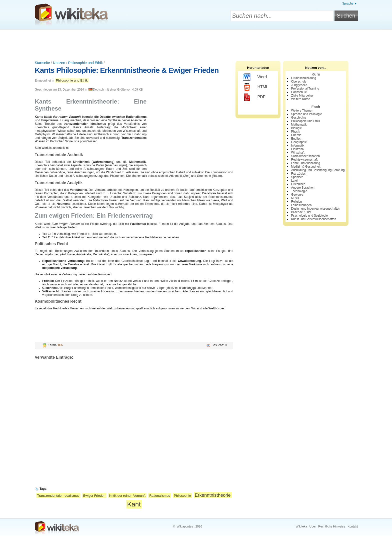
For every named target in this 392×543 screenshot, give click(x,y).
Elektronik (298, 149)
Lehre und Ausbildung (305, 163)
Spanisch (297, 177)
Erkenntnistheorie (213, 495)
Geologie (297, 195)
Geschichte (298, 118)
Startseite (42, 63)
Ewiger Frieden (94, 496)
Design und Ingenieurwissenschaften (315, 209)
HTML (256, 87)
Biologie (296, 128)
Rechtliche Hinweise (332, 526)
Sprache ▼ (350, 4)
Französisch (299, 174)
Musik (295, 198)
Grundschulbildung (303, 78)
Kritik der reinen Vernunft (127, 496)
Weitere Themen (302, 111)
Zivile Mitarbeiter (302, 96)
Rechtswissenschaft (304, 160)
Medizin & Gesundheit (306, 167)
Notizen (59, 63)
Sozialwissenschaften (305, 156)
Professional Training (305, 89)
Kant (134, 504)
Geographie (299, 142)
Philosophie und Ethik (85, 63)
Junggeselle (299, 85)
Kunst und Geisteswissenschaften (313, 219)
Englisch (297, 139)
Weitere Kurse (300, 99)
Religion (296, 202)
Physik (295, 132)
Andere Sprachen (303, 188)
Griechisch (298, 184)
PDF (254, 97)
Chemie (296, 135)
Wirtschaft (298, 153)
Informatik (298, 146)
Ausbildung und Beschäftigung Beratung (318, 170)
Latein (295, 181)
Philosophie (182, 496)
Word (255, 77)
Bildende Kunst (301, 212)
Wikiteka (301, 526)
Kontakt (353, 526)
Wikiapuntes (185, 526)
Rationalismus (160, 496)
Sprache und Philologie (306, 114)
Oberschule (299, 82)
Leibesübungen (301, 205)
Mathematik (299, 125)
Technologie (299, 191)
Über (313, 526)
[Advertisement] (196, 43)
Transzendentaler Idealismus (58, 496)
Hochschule (299, 92)
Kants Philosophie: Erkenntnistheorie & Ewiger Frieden (127, 70)
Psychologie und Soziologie (309, 216)
